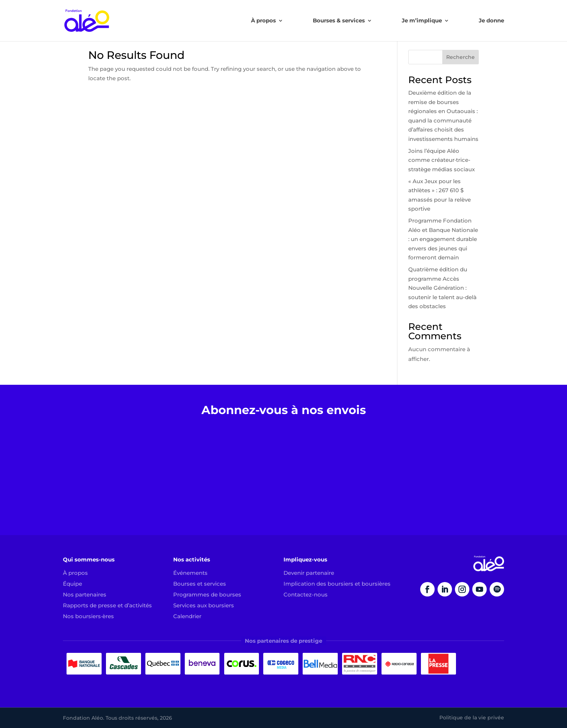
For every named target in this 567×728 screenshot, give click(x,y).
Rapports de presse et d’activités (107, 605)
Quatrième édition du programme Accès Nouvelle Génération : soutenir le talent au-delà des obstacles (442, 288)
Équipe (73, 584)
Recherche (461, 57)
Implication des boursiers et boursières (337, 584)
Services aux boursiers (204, 605)
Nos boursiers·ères (88, 616)
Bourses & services (339, 21)
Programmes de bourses (207, 595)
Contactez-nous (306, 595)
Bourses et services (200, 584)
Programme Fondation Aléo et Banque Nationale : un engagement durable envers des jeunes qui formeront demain (443, 239)
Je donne (491, 21)
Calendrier (187, 616)
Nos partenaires (85, 595)
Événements (190, 573)
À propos (263, 21)
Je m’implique (422, 21)
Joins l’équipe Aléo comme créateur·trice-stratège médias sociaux (442, 160)
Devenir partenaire (309, 573)
